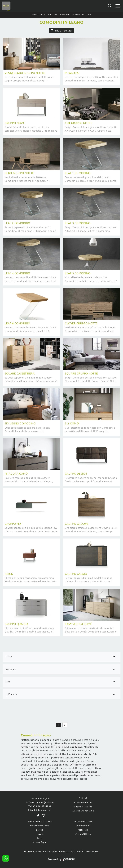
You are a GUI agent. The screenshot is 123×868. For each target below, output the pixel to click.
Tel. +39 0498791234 (40, 806)
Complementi (83, 826)
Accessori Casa (83, 822)
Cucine (83, 798)
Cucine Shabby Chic (83, 811)
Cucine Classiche (83, 807)
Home (35, 15)
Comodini (65, 15)
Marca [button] (9, 657)
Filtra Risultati (61, 31)
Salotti (40, 830)
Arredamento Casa (49, 15)
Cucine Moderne (83, 802)
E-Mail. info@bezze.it (40, 810)
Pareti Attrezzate (40, 826)
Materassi (83, 830)
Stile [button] (8, 682)
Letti (40, 838)
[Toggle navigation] (118, 6)
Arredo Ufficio (83, 834)
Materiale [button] (11, 669)
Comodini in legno (81, 15)
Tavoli (40, 834)
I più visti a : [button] (12, 694)
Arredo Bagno (40, 842)
